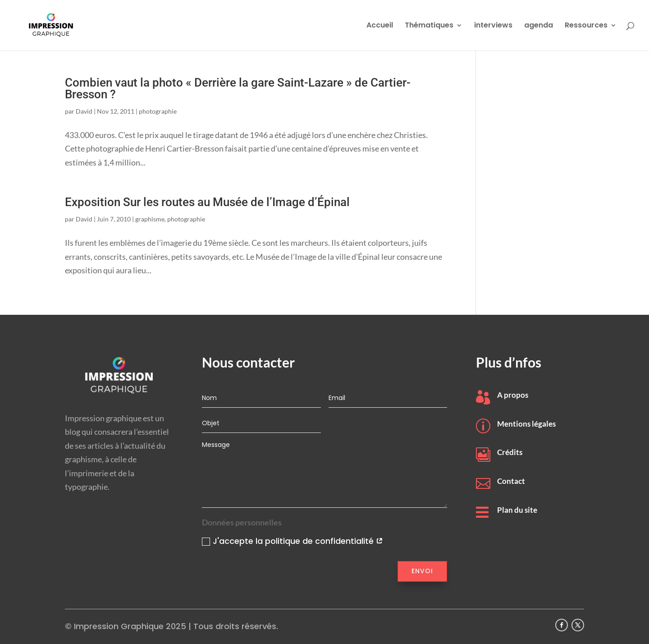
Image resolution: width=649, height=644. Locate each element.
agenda (539, 26)
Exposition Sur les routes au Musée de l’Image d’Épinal (207, 202)
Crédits (510, 452)
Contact (511, 481)
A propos (513, 395)
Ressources (586, 26)
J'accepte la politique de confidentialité (293, 541)
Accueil (380, 26)
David (84, 111)
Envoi (422, 571)
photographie (158, 111)
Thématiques (429, 26)
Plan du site (517, 510)
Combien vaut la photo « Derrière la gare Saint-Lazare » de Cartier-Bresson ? (238, 88)
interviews (493, 26)
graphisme (150, 219)
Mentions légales (526, 424)
